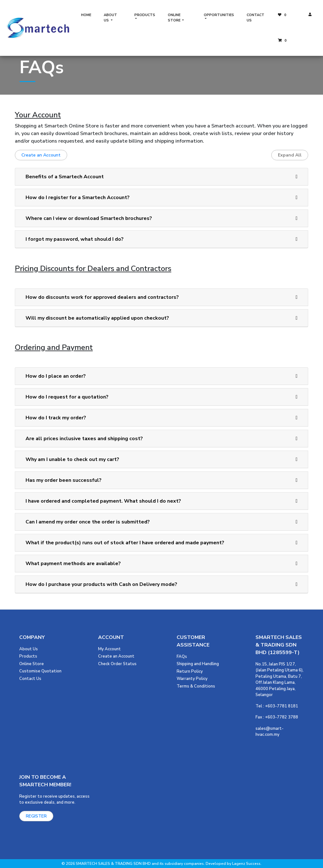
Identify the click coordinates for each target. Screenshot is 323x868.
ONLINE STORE (175, 18)
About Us (29, 649)
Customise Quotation (40, 671)
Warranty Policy (192, 679)
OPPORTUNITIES (219, 15)
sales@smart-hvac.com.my (270, 732)
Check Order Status (117, 664)
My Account (109, 649)
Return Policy (190, 671)
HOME (86, 15)
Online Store (32, 664)
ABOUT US (110, 18)
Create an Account (41, 155)
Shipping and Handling (198, 664)
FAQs (182, 657)
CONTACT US (255, 18)
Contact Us (30, 679)
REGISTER (36, 816)
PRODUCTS (145, 15)
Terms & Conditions (196, 686)
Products (28, 656)
